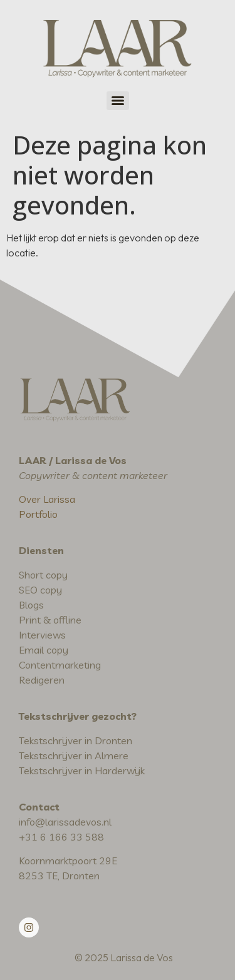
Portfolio (38, 514)
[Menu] (118, 101)
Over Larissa (47, 499)
